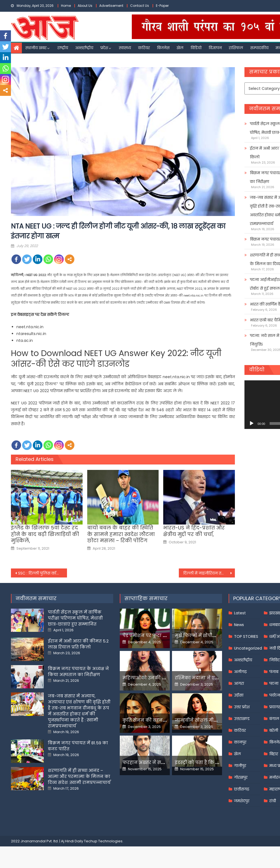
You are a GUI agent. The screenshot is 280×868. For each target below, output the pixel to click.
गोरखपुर (241, 777)
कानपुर (240, 742)
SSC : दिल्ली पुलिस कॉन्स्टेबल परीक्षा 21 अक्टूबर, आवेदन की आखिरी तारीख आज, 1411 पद (43, 573)
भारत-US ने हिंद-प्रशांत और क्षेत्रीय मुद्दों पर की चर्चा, (194, 531)
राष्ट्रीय (63, 48)
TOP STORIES (246, 636)
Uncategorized (248, 648)
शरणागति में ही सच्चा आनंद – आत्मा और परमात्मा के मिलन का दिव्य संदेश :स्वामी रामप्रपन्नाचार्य (79, 776)
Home (66, 6)
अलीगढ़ (240, 672)
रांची (273, 801)
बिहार (274, 754)
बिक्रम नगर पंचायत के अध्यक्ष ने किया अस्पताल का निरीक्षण (78, 672)
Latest (240, 613)
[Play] (252, 423)
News (239, 625)
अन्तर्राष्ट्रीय (84, 48)
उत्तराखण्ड (242, 719)
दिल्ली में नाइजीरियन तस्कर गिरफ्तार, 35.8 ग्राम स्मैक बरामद (209, 573)
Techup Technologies (103, 841)
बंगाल (274, 719)
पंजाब (274, 672)
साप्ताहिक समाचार (146, 598)
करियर (144, 48)
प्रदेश (104, 48)
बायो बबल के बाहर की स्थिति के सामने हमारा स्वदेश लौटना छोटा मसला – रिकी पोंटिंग (121, 534)
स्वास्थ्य (125, 48)
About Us (85, 6)
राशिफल (236, 48)
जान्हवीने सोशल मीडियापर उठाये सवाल (215, 720)
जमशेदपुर (242, 801)
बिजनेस (163, 48)
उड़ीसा (239, 695)
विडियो (196, 48)
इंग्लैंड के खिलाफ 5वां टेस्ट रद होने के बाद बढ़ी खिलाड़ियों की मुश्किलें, (45, 534)
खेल (180, 48)
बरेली (274, 730)
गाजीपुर (240, 766)
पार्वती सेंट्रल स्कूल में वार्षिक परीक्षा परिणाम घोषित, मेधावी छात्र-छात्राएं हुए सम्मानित (75, 618)
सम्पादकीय (259, 48)
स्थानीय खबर (36, 48)
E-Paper (162, 6)
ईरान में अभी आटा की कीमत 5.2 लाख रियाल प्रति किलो (78, 644)
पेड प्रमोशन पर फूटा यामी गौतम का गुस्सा (164, 636)
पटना (274, 683)
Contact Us (140, 6)
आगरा (239, 683)
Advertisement (111, 6)
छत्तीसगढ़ (242, 789)
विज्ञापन (215, 48)
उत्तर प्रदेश (242, 707)
